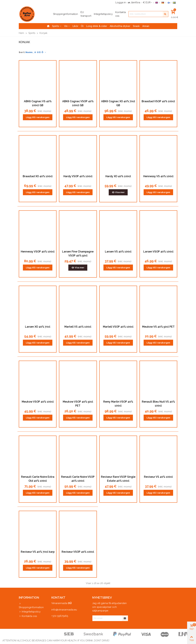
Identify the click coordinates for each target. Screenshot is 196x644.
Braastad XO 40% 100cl (38, 176)
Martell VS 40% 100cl (78, 327)
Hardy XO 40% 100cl (118, 176)
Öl (82, 26)
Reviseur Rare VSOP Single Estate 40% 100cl (118, 479)
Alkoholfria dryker (120, 26)
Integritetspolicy (30, 612)
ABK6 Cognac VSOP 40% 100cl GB (78, 103)
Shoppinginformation (31, 605)
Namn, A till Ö (36, 52)
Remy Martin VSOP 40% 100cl (118, 404)
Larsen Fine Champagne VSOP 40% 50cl (78, 254)
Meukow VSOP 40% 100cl (38, 402)
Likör (75, 26)
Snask (136, 26)
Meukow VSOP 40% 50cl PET (78, 404)
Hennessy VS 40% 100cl (158, 176)
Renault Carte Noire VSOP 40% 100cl (78, 479)
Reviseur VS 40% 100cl (158, 477)
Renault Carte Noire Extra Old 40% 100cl (38, 479)
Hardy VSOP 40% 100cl (78, 176)
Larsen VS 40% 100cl (118, 252)
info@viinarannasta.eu (64, 610)
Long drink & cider (97, 26)
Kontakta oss (28, 616)
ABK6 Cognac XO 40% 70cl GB (118, 103)
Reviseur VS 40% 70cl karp (38, 552)
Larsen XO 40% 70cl (38, 327)
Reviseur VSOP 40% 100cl (78, 552)
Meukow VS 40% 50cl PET (158, 327)
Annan (146, 26)
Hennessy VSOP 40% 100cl (38, 252)
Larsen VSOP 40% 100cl (158, 252)
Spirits (56, 26)
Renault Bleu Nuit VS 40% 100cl (158, 404)
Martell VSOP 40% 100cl (118, 327)
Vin (66, 26)
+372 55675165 (60, 616)
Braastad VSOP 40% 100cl (158, 101)
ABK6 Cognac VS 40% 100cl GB (38, 103)
